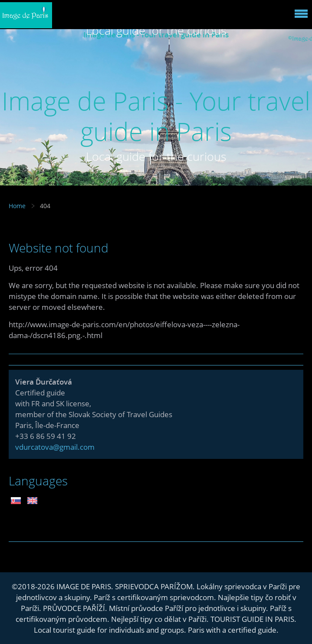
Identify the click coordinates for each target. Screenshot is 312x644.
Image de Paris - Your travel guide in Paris (156, 116)
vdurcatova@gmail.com (55, 447)
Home (17, 206)
